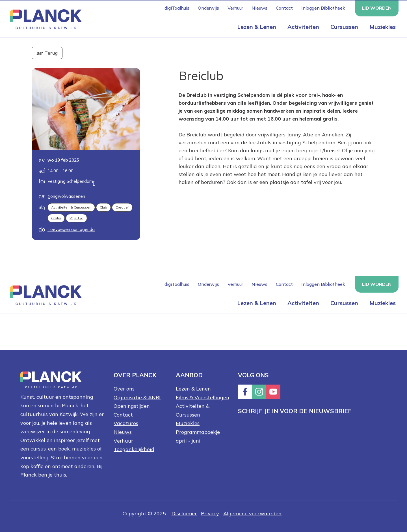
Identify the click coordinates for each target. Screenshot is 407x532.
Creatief (122, 207)
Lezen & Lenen (257, 27)
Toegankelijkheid (134, 449)
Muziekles (383, 27)
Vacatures (126, 423)
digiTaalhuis (177, 8)
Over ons (124, 389)
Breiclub (201, 76)
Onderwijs (208, 8)
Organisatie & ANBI (137, 397)
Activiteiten (303, 27)
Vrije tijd (76, 218)
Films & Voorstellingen (203, 397)
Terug (51, 53)
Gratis (56, 218)
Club (103, 207)
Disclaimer (184, 513)
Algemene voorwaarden (252, 513)
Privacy (210, 513)
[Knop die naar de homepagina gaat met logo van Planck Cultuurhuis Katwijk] (44, 19)
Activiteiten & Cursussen (71, 207)
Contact (284, 8)
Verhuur (235, 8)
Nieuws (259, 8)
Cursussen (344, 27)
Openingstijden (132, 406)
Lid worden (377, 8)
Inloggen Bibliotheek (323, 8)
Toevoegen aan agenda (71, 229)
